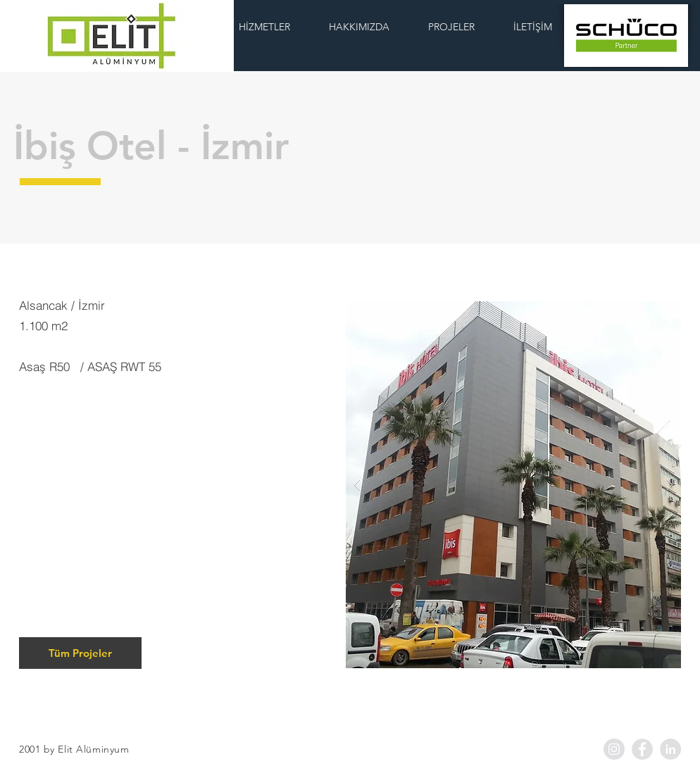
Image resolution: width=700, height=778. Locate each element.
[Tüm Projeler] (80, 653)
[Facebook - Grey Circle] (642, 749)
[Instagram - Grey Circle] (614, 749)
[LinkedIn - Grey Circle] (670, 749)
